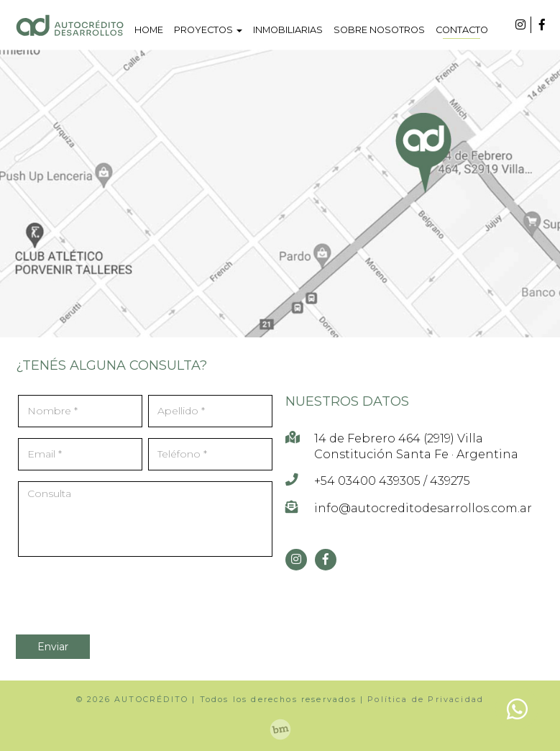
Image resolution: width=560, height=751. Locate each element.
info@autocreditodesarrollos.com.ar (423, 508)
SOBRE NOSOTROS (379, 30)
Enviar (53, 647)
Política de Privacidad (426, 699)
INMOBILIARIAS (288, 30)
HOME (149, 30)
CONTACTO (462, 30)
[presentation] (103, 590)
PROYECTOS (208, 30)
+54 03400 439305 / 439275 (392, 481)
